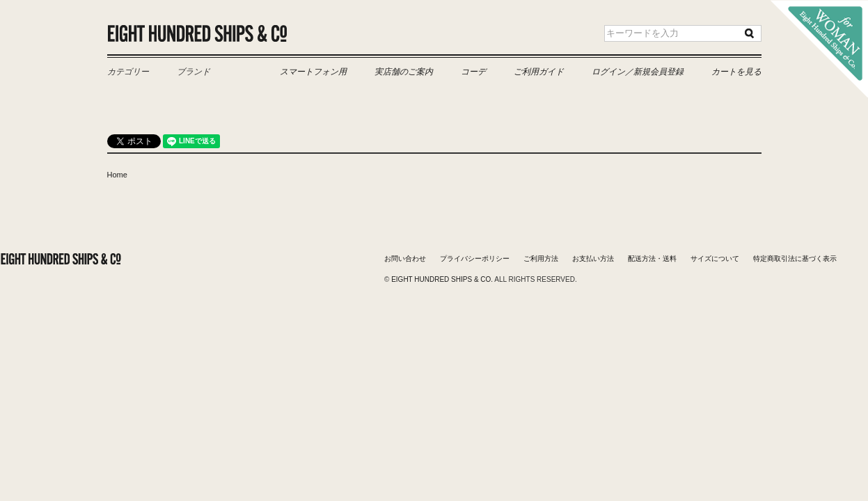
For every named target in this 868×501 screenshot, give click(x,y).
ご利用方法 (541, 259)
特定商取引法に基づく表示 (795, 259)
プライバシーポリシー (475, 259)
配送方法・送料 (652, 259)
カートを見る (736, 72)
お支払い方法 (593, 259)
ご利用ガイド (539, 72)
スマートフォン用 (313, 72)
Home (117, 175)
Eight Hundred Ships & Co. (197, 33)
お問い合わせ (405, 259)
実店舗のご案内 (404, 72)
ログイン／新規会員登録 (638, 72)
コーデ (473, 72)
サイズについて (715, 259)
